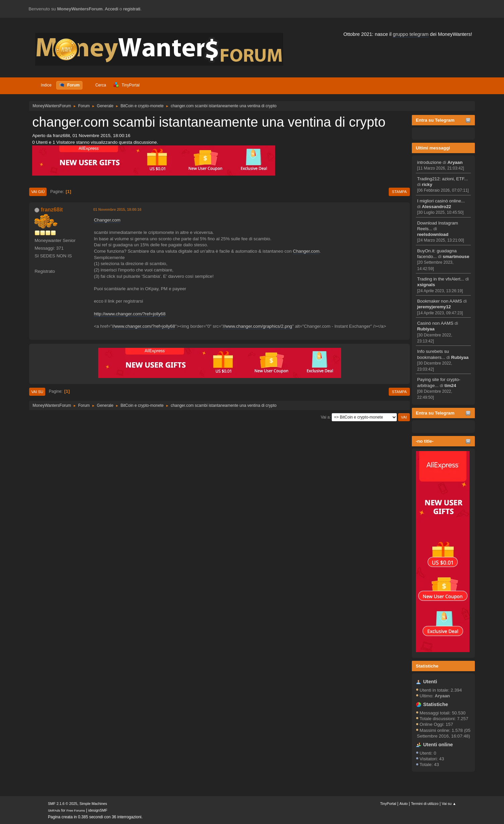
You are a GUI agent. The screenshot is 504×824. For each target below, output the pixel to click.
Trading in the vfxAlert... (441, 279)
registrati (132, 9)
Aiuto (404, 804)
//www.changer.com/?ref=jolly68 (144, 326)
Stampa (399, 192)
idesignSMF (98, 810)
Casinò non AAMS (435, 323)
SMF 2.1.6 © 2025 (63, 804)
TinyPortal (388, 804)
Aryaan (455, 162)
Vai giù (38, 192)
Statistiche (427, 666)
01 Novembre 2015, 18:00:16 (117, 209)
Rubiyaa (426, 329)
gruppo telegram (411, 34)
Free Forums (76, 810)
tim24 (450, 386)
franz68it (52, 210)
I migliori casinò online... (441, 201)
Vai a (325, 417)
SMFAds (54, 810)
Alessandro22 (436, 207)
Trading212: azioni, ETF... (443, 179)
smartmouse (456, 257)
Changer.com (107, 220)
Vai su (37, 392)
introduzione (429, 162)
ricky (427, 184)
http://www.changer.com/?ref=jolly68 (130, 314)
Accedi (112, 9)
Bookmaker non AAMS (440, 301)
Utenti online (438, 745)
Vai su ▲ (449, 804)
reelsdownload (433, 234)
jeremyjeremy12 (434, 307)
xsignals (426, 285)
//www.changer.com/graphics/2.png (258, 326)
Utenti (430, 682)
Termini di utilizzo (425, 804)
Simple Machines (93, 804)
